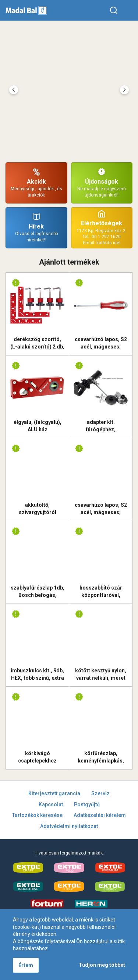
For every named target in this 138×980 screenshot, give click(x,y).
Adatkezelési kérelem (100, 815)
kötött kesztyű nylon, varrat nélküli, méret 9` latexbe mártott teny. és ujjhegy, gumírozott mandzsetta (101, 674)
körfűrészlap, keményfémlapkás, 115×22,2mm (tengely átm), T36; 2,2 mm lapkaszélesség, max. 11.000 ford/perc (101, 757)
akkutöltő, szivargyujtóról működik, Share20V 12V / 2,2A (38, 509)
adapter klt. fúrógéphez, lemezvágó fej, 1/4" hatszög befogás (101, 426)
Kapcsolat (51, 804)
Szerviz (100, 793)
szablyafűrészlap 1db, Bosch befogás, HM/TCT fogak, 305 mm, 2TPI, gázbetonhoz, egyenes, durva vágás (38, 591)
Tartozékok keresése (37, 815)
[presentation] (14, 90)
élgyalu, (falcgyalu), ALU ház (38, 426)
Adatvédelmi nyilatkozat (69, 826)
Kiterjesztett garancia (54, 793)
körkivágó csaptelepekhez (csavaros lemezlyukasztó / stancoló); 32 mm (38, 757)
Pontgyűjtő (87, 804)
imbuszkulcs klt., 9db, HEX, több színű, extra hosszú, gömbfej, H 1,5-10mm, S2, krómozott (37, 674)
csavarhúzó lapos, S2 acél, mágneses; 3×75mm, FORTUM (101, 343)
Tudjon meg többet (102, 965)
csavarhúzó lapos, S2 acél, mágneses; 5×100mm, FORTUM (101, 509)
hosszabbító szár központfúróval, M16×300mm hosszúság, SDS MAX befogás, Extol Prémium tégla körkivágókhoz (101, 591)
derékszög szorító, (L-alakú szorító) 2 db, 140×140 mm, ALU (37, 343)
